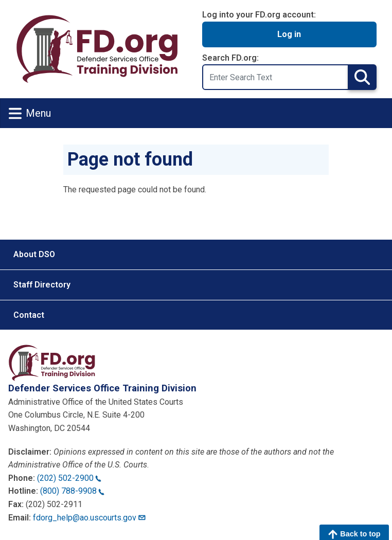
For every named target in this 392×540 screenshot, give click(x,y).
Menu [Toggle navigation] (30, 113)
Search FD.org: (230, 58)
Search (362, 77)
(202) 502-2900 (69, 478)
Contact (29, 315)
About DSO (34, 254)
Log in (289, 34)
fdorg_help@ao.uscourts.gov (90, 518)
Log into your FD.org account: (259, 15)
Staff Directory (42, 285)
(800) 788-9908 (72, 491)
